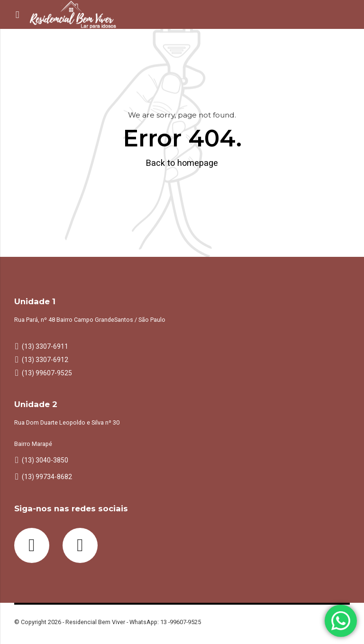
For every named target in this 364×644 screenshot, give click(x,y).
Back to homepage (182, 163)
